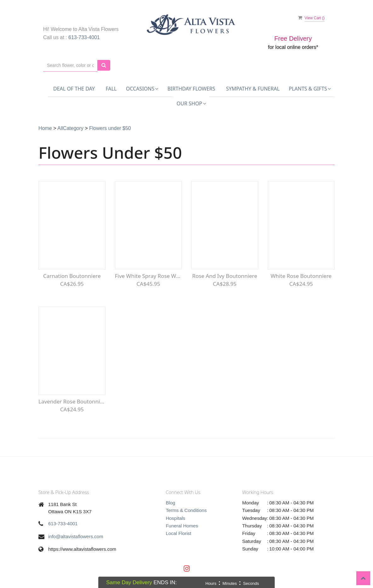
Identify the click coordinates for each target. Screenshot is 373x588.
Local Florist (178, 533)
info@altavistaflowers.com (76, 536)
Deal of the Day (74, 89)
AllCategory (70, 128)
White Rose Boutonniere (301, 276)
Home (45, 128)
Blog (170, 503)
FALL (111, 89)
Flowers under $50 (110, 128)
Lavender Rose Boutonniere (72, 401)
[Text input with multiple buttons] (70, 65)
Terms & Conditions (186, 510)
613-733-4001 (84, 37)
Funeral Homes (182, 526)
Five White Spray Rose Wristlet (149, 276)
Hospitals (175, 518)
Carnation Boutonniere (72, 276)
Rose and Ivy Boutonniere (225, 276)
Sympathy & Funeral (253, 89)
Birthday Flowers (191, 89)
